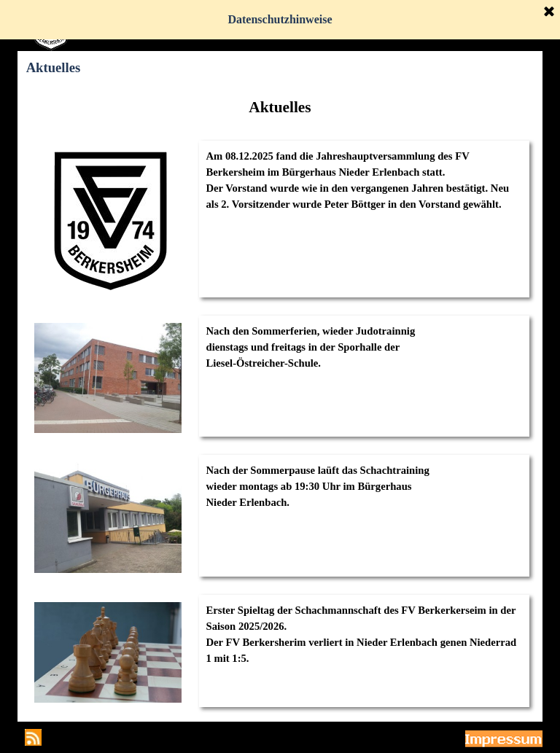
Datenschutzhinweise (280, 19)
